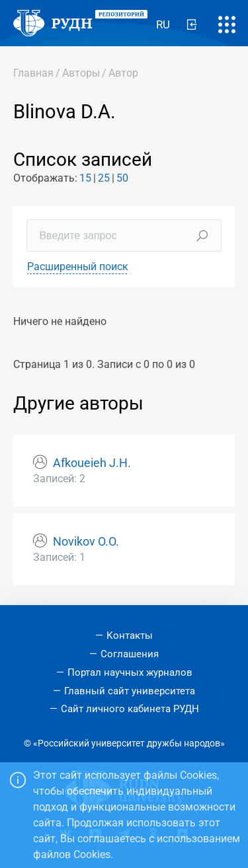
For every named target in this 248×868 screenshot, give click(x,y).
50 (122, 178)
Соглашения (130, 654)
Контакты (130, 635)
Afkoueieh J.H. (92, 463)
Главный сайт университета (130, 691)
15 (85, 178)
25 (104, 178)
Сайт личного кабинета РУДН (130, 709)
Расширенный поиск (78, 267)
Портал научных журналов (130, 672)
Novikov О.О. (86, 542)
